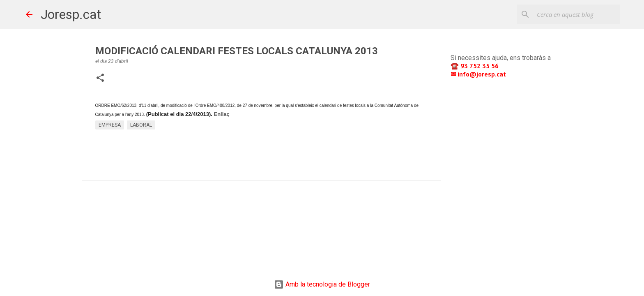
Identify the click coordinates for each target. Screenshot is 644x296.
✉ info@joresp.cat (479, 74)
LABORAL (141, 125)
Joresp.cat (71, 14)
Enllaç (221, 114)
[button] (100, 79)
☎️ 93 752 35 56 (475, 66)
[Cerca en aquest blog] (577, 14)
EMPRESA (110, 125)
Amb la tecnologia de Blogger (322, 284)
